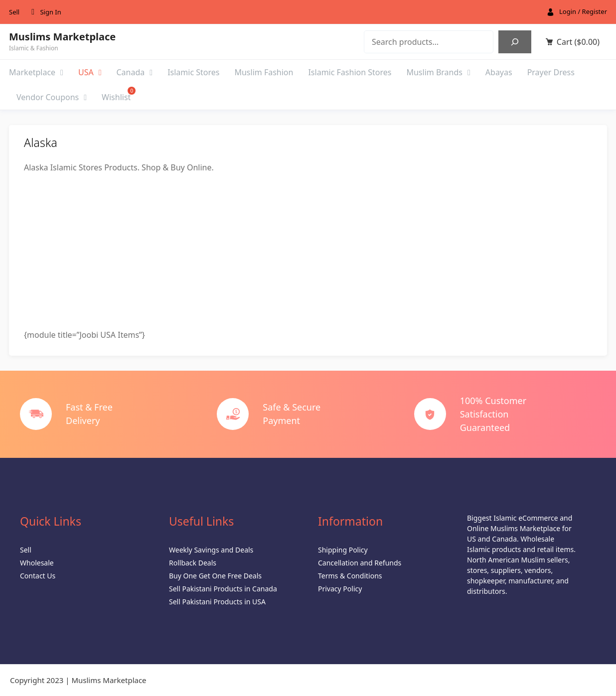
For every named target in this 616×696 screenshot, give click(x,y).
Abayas (499, 72)
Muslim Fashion (264, 72)
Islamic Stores (193, 72)
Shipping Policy (343, 550)
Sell (14, 12)
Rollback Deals (193, 563)
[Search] (515, 42)
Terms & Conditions (350, 576)
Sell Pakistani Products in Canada (223, 589)
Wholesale (37, 563)
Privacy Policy (340, 589)
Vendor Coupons (52, 97)
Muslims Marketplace (62, 37)
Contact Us (38, 576)
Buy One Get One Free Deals (215, 576)
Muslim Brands (438, 72)
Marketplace (36, 72)
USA (90, 72)
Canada (135, 72)
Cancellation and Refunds (360, 563)
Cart (578, 42)
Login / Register (583, 11)
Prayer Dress (551, 72)
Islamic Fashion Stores (350, 72)
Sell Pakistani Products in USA (217, 602)
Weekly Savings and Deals (211, 550)
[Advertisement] (308, 251)
